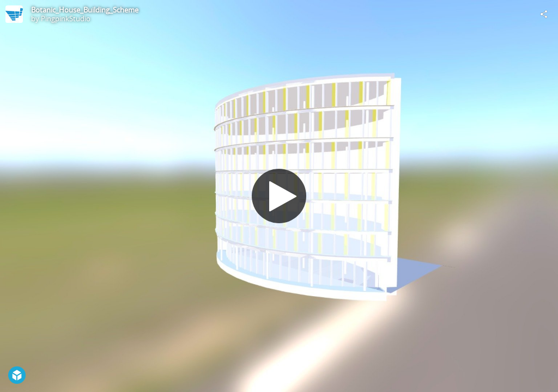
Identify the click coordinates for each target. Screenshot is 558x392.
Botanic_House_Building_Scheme (85, 10)
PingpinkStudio (66, 19)
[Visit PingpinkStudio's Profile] (14, 14)
